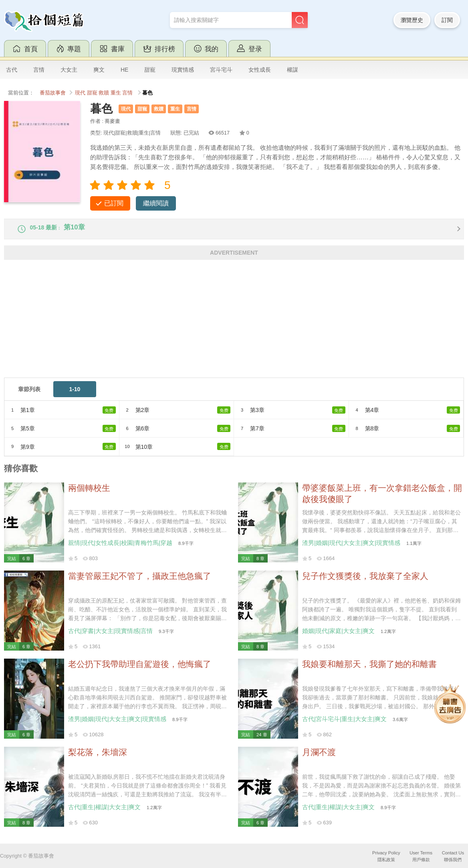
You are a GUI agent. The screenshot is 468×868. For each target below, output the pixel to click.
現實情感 (183, 70)
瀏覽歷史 (412, 20)
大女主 (69, 70)
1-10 (75, 395)
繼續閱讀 (156, 203)
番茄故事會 (53, 93)
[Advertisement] (234, 327)
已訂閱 (114, 203)
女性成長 (260, 70)
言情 (39, 70)
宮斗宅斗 (221, 70)
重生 (116, 93)
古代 (12, 70)
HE (124, 70)
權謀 (292, 70)
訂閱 (447, 20)
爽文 (99, 70)
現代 (80, 93)
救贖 (104, 93)
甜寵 (150, 70)
